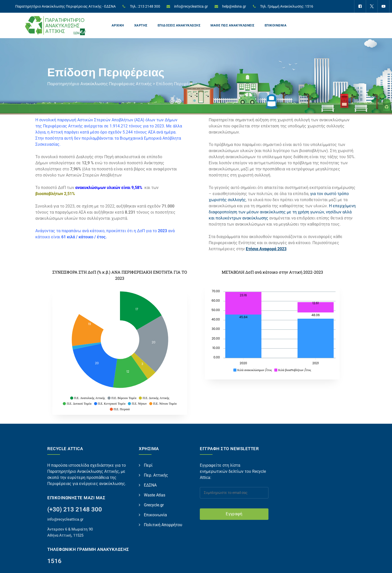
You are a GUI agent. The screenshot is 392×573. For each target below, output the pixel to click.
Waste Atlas (155, 495)
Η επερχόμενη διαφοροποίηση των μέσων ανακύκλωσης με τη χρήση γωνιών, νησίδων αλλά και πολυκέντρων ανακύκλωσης (282, 212)
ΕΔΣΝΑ (150, 485)
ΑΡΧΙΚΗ (118, 25)
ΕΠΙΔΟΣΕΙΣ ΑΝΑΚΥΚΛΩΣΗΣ (179, 25)
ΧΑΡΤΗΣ (141, 25)
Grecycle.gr (154, 505)
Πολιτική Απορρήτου (163, 525)
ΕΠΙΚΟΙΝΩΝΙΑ (276, 25)
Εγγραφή (234, 514)
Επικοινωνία (155, 515)
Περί (148, 465)
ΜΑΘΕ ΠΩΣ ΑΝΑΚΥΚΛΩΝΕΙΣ (232, 25)
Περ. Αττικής (156, 475)
